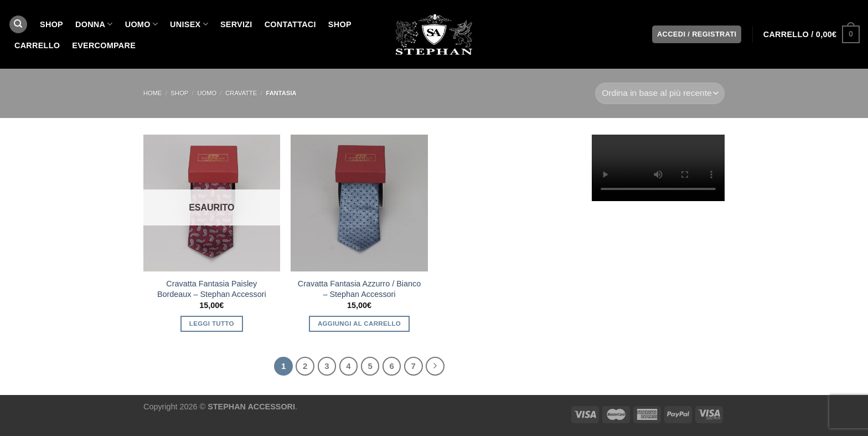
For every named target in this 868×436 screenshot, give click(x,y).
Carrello (37, 45)
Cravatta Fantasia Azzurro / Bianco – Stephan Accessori (359, 289)
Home (153, 93)
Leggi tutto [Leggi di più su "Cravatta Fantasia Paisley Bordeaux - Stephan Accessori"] (212, 324)
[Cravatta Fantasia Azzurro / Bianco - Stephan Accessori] (359, 203)
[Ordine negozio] (660, 93)
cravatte (241, 93)
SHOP (51, 24)
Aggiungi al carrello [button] (359, 324)
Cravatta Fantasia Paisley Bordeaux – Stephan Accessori (212, 289)
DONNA (94, 24)
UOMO (141, 24)
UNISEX (189, 24)
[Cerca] (18, 25)
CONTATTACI (290, 24)
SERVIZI (236, 24)
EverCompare (104, 45)
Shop (340, 24)
